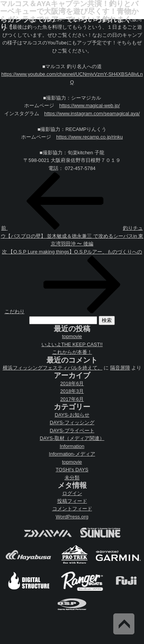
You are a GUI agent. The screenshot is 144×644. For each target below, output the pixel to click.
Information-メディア (72, 454)
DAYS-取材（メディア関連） (72, 438)
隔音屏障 (120, 368)
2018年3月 (72, 391)
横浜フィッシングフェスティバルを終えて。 (53, 368)
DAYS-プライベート (72, 431)
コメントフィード (72, 509)
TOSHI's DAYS (72, 470)
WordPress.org (72, 517)
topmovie (72, 336)
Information (72, 446)
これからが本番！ (72, 352)
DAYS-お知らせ (72, 415)
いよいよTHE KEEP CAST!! (72, 344)
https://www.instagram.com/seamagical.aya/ (92, 114)
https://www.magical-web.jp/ (89, 105)
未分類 (72, 478)
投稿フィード (72, 501)
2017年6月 (72, 399)
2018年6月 (72, 383)
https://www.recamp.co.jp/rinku (89, 137)
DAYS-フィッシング (72, 423)
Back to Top (124, 624)
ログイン (72, 493)
